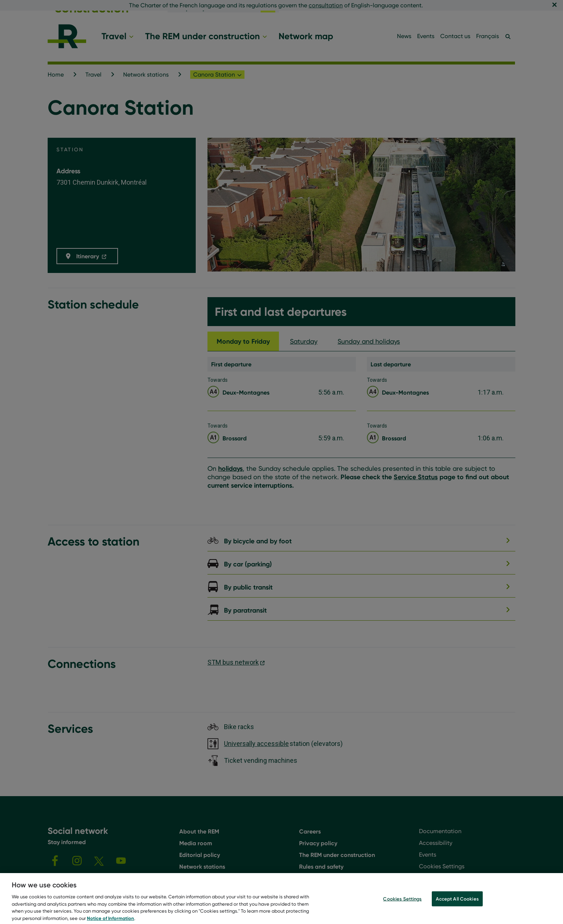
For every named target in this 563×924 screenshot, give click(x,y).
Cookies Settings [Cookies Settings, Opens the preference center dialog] (402, 905)
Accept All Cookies (457, 905)
